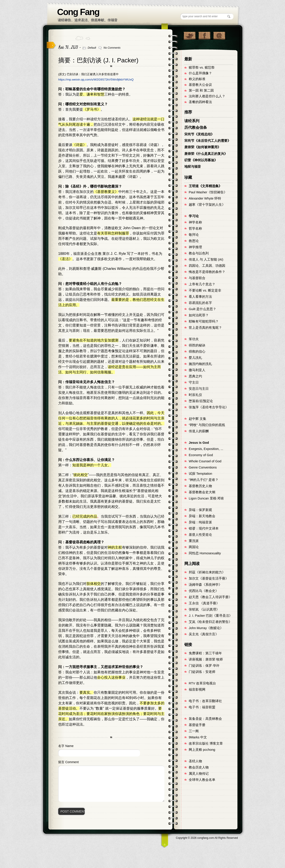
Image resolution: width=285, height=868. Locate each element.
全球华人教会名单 (202, 780)
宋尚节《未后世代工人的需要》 (208, 141)
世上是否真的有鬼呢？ (205, 328)
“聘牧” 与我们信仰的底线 (207, 425)
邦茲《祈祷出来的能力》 (207, 572)
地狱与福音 (193, 167)
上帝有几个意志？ (202, 284)
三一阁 (194, 731)
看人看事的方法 (200, 297)
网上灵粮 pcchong (202, 750)
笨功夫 (194, 339)
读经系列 (192, 121)
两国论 (194, 547)
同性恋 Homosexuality (205, 553)
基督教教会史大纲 (202, 492)
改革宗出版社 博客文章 (206, 743)
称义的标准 (197, 79)
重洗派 (194, 541)
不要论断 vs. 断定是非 (205, 290)
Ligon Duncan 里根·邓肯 (206, 498)
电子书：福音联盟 (202, 707)
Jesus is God (199, 443)
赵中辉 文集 (197, 419)
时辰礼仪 (195, 395)
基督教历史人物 (200, 486)
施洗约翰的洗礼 (200, 364)
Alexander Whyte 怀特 (205, 198)
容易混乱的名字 (200, 303)
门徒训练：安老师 (202, 672)
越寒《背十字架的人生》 (207, 205)
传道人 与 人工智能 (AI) (206, 259)
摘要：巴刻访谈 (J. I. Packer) (98, 60)
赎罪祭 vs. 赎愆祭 (202, 67)
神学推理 (195, 247)
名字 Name (66, 746)
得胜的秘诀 (197, 345)
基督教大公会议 (200, 85)
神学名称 (195, 222)
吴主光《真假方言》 (204, 634)
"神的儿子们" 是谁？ (204, 480)
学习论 (194, 216)
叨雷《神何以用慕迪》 (201, 160)
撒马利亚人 (197, 370)
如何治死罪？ (199, 315)
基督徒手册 (197, 725)
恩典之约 (195, 376)
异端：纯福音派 (200, 522)
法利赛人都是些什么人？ (207, 96)
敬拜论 (194, 235)
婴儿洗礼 (195, 358)
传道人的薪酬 (199, 431)
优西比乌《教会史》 (204, 591)
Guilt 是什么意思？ (202, 309)
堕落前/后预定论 (201, 401)
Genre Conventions (203, 467)
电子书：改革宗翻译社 (205, 701)
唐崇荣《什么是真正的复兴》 (206, 154)
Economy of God (201, 455)
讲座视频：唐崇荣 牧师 (206, 659)
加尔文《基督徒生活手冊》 (209, 578)
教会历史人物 (199, 767)
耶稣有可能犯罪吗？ (204, 321)
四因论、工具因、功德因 (207, 266)
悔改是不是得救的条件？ (207, 272)
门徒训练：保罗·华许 (204, 666)
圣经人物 (195, 761)
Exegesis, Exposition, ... (206, 449)
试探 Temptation (200, 474)
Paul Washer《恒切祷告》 (208, 192)
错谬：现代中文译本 (204, 528)
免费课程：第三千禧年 (205, 653)
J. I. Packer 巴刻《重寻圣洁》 (211, 616)
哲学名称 (195, 229)
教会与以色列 (199, 253)
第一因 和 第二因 (201, 90)
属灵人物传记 (199, 774)
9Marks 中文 (198, 737)
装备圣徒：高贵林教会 (205, 719)
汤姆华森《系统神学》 (205, 585)
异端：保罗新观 (200, 510)
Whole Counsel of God (205, 461)
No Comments (112, 48)
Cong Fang (78, 12)
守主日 (194, 382)
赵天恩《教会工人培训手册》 (210, 597)
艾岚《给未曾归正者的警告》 (210, 622)
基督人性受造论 (200, 535)
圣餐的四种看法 (200, 102)
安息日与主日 (199, 389)
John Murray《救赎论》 (206, 628)
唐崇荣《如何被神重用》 (203, 147)
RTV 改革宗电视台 (202, 683)
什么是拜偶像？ (200, 73)
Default (92, 48)
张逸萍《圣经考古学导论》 (209, 407)
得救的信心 (197, 351)
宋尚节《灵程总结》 (199, 134)
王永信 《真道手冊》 (204, 603)
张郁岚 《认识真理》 (204, 609)
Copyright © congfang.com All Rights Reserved (207, 838)
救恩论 (194, 241)
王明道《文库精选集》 (205, 186)
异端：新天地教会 (202, 516)
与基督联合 (197, 278)
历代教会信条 (196, 128)
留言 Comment (68, 762)
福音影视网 (197, 689)
